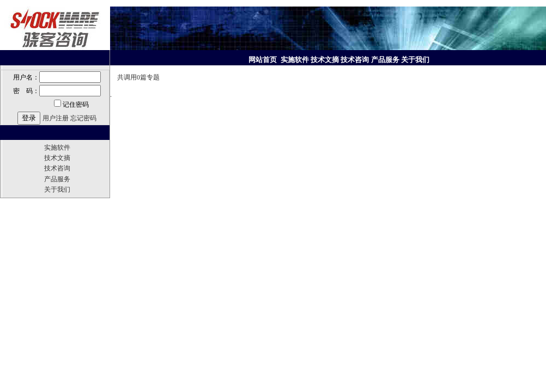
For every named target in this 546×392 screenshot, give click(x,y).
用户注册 (56, 118)
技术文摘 (57, 158)
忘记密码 (83, 118)
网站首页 (263, 60)
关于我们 (57, 189)
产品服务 (57, 179)
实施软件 (57, 148)
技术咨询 (57, 168)
